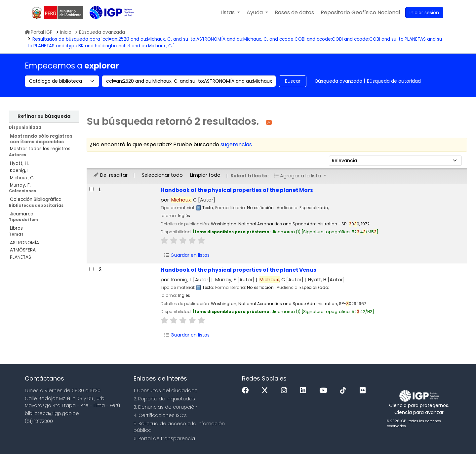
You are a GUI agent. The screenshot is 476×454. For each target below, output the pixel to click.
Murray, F (235, 280)
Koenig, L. (20, 171)
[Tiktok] (345, 391)
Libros (16, 228)
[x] (266, 391)
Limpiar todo (205, 175)
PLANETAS (20, 257)
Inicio (66, 32)
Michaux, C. (22, 178)
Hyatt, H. (19, 163)
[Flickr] (364, 391)
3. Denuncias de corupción (165, 407)
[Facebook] (247, 391)
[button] (230, 13)
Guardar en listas (187, 255)
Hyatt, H (326, 280)
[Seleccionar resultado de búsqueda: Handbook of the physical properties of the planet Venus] (91, 269)
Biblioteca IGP (106, 26)
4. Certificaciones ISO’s (160, 415)
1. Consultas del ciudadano (166, 390)
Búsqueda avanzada (339, 81)
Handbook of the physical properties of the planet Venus (238, 270)
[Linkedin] (305, 391)
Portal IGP (39, 32)
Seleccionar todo (162, 175)
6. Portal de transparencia (164, 438)
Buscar (293, 81)
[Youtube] (325, 391)
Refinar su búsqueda (44, 116)
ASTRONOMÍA (24, 243)
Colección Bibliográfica (36, 199)
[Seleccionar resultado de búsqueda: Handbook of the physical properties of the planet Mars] (91, 189)
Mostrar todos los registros (40, 149)
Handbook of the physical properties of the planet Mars (237, 190)
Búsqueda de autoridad (394, 81)
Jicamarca (22, 214)
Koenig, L (191, 280)
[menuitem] (360, 13)
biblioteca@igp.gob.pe (52, 413)
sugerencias (236, 144)
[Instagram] (286, 391)
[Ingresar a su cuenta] (424, 13)
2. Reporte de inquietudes (164, 399)
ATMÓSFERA (23, 250)
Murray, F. (20, 185)
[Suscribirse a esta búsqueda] (269, 122)
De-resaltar (110, 175)
